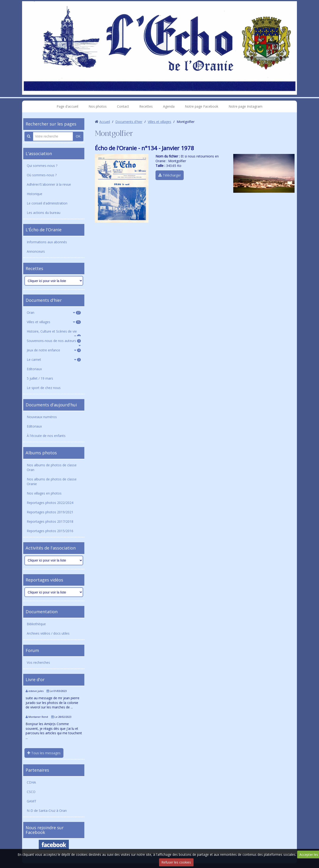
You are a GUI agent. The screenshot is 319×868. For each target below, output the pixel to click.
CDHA (31, 782)
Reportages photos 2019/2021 (50, 512)
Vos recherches (38, 662)
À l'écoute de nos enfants (46, 436)
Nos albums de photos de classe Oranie (52, 481)
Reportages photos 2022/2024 (50, 503)
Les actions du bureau (44, 213)
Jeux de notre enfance (54, 350)
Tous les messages (44, 753)
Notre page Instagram (245, 106)
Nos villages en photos (44, 493)
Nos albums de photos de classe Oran (52, 467)
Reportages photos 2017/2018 (50, 521)
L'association (39, 153)
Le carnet (54, 359)
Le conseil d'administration (47, 203)
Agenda (169, 106)
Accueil (105, 122)
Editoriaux (34, 369)
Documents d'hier (44, 300)
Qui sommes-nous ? (42, 166)
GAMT (32, 801)
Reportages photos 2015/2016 (50, 531)
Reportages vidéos (44, 580)
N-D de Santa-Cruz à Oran (47, 811)
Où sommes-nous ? (42, 175)
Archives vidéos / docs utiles (48, 633)
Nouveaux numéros (42, 417)
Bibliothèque (36, 624)
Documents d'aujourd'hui (51, 405)
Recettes (146, 106)
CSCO (31, 792)
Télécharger (170, 175)
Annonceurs (36, 251)
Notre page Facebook (202, 106)
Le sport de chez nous (44, 388)
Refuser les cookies (176, 862)
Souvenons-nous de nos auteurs (54, 341)
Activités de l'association (51, 548)
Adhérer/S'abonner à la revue (49, 184)
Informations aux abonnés (47, 242)
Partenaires (37, 770)
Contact (123, 106)
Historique (35, 194)
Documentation (42, 612)
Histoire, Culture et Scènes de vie (54, 333)
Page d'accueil (67, 106)
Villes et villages (54, 322)
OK (78, 136)
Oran (54, 312)
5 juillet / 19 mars (40, 378)
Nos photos (98, 106)
